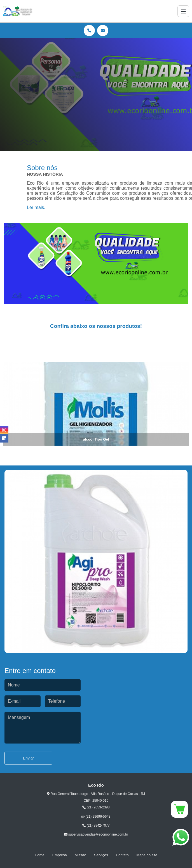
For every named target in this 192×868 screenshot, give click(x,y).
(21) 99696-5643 (96, 817)
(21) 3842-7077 (96, 825)
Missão (80, 855)
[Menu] (183, 11)
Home (40, 855)
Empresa (60, 855)
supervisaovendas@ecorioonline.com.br (96, 834)
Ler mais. (36, 207)
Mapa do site (147, 855)
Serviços (101, 855)
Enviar (29, 758)
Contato (122, 855)
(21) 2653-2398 (96, 807)
